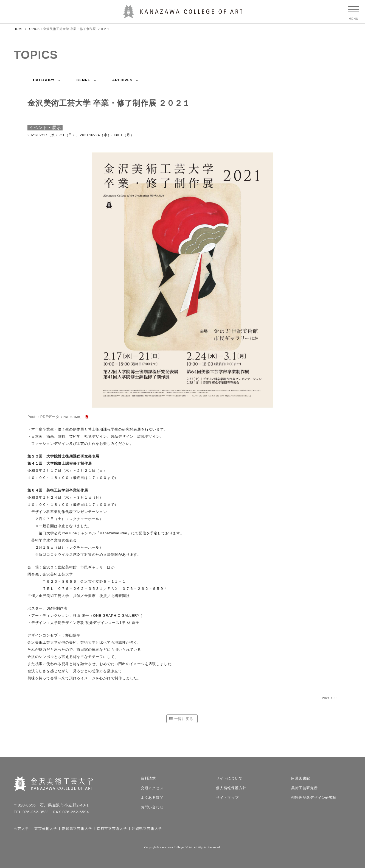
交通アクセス (152, 788)
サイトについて (229, 778)
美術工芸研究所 (304, 788)
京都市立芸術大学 (112, 829)
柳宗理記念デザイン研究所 (314, 798)
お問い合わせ (152, 807)
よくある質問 (152, 798)
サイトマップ (227, 798)
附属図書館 (301, 778)
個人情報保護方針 (231, 788)
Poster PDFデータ (55, 417)
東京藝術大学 (46, 829)
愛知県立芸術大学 (77, 829)
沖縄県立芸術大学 (147, 829)
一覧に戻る (184, 719)
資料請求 (148, 778)
